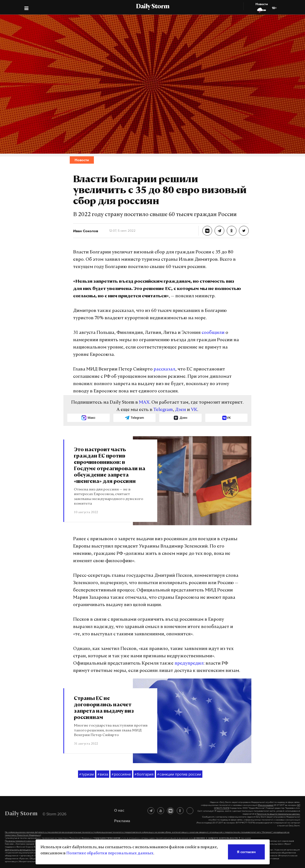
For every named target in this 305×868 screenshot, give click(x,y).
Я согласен (246, 852)
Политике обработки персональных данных (110, 853)
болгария (144, 774)
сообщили (213, 333)
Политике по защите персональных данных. (278, 814)
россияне (121, 774)
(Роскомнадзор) (266, 805)
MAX (144, 403)
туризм (87, 774)
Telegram (163, 410)
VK (194, 410)
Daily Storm (153, 7)
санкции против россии (179, 774)
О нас (119, 810)
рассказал (164, 369)
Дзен (181, 410)
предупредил (189, 663)
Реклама (122, 821)
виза (103, 774)
